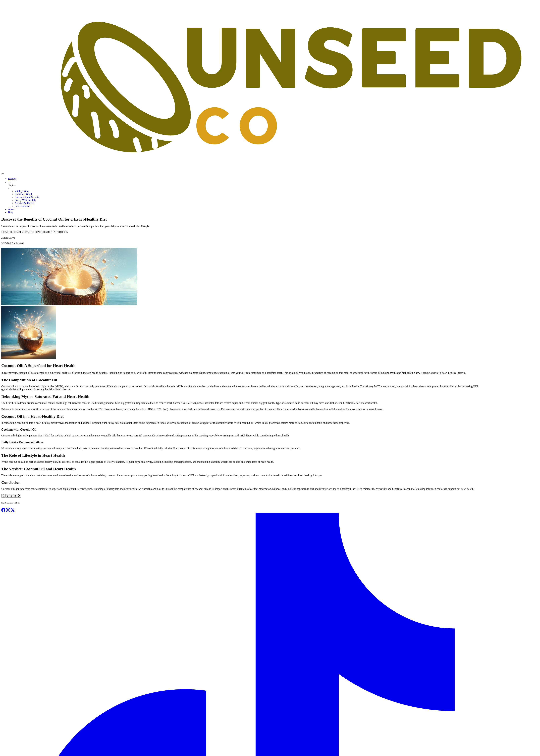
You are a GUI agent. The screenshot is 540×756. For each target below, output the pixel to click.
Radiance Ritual (23, 194)
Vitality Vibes (22, 191)
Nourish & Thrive (24, 203)
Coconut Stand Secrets (27, 197)
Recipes (12, 179)
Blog (11, 212)
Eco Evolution (22, 206)
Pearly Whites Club (25, 200)
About (11, 209)
